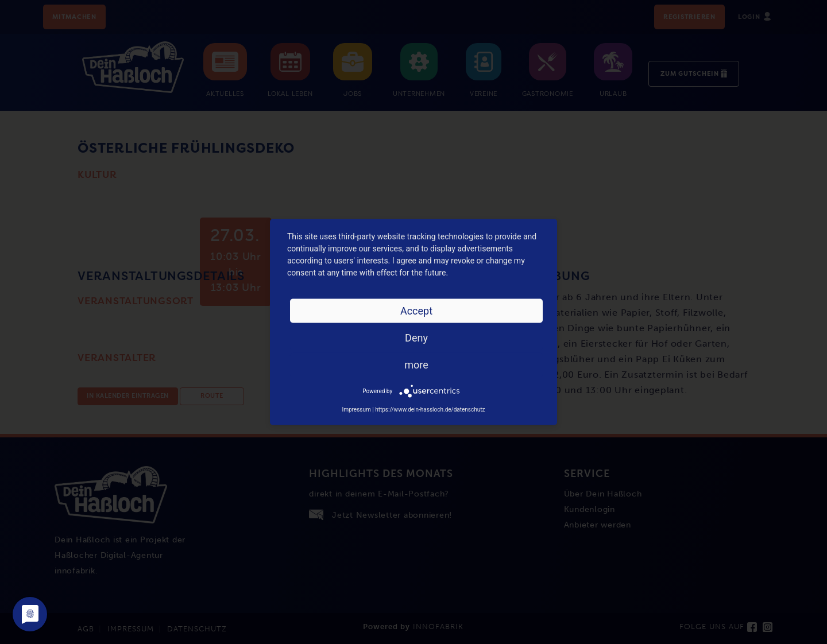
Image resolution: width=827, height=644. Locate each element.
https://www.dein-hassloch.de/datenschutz (430, 410)
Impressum (356, 410)
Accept (416, 311)
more (416, 365)
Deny (416, 338)
